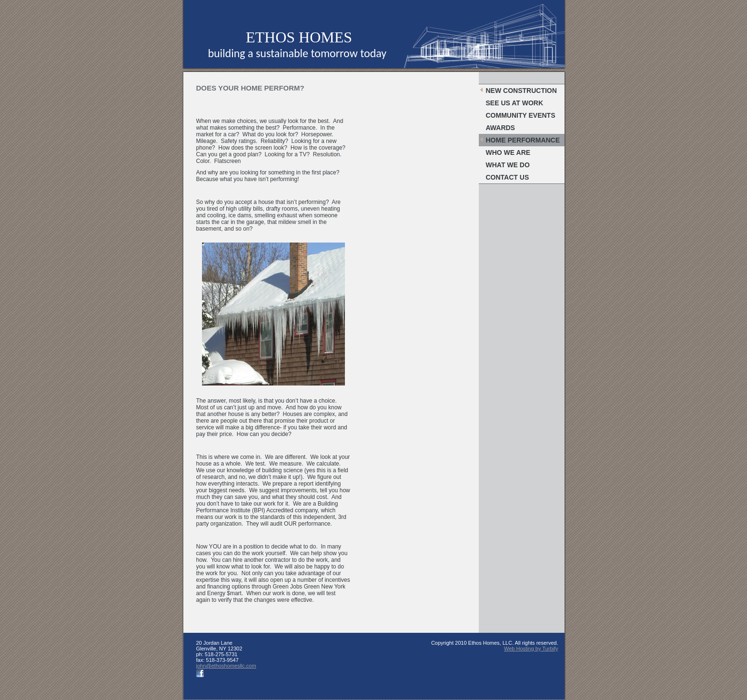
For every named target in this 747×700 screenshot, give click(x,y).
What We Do (508, 165)
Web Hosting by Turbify (531, 649)
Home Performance (523, 140)
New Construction (521, 91)
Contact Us (508, 177)
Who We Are (508, 152)
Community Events (521, 115)
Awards (500, 128)
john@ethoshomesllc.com (226, 666)
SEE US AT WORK (515, 103)
